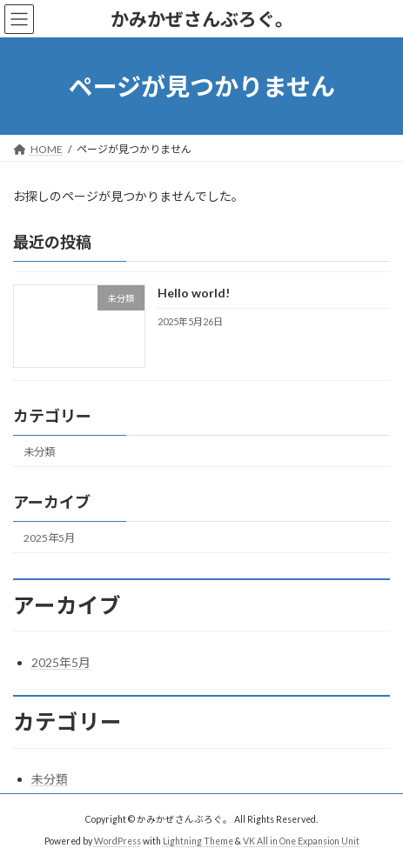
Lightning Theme (198, 841)
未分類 (39, 452)
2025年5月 (49, 538)
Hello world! (194, 294)
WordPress (118, 841)
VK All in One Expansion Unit (301, 841)
